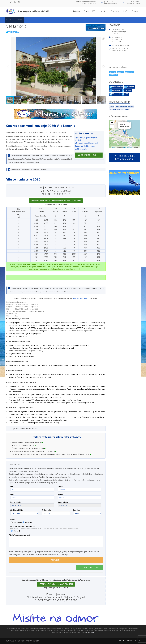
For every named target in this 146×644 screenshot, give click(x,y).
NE (20, 531)
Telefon (60, 494)
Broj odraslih (46, 510)
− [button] (112, 126)
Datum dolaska (16, 502)
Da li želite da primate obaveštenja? (23, 526)
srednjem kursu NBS (80, 298)
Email (12, 494)
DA (15, 531)
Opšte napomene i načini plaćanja (25, 428)
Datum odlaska (63, 502)
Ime (12, 486)
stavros (9, 20)
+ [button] (112, 123)
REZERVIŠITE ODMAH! (87, 155)
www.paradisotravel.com (111, 3)
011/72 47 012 (117, 37)
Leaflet (114, 147)
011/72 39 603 (117, 42)
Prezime (60, 486)
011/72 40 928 (117, 39)
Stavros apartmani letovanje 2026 (33, 11)
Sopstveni (28, 522)
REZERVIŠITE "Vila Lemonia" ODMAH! (56, 584)
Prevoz (13, 520)
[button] (103, 39)
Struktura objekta (16, 510)
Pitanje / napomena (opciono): (19, 535)
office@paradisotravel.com (111, 2)
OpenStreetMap (128, 147)
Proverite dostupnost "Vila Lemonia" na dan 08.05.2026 (56, 201)
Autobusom (18, 522)
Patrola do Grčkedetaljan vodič (124, 157)
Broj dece (77, 510)
